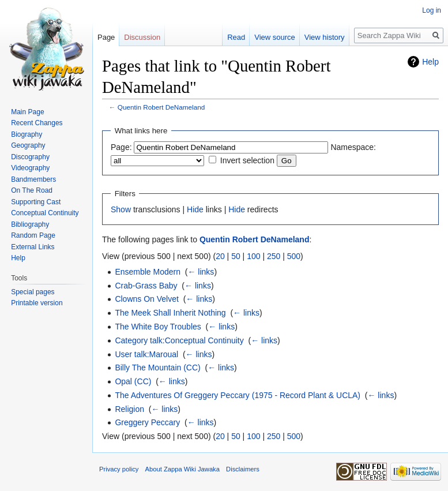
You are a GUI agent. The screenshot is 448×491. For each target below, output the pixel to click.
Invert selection (247, 160)
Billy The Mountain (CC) (157, 368)
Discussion (142, 37)
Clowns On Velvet (147, 299)
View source (275, 37)
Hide (195, 209)
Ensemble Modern (148, 272)
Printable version (37, 303)
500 (294, 256)
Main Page (27, 112)
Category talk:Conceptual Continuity (179, 340)
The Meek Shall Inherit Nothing (170, 313)
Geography (28, 145)
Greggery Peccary (147, 422)
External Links (33, 247)
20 (220, 256)
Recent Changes (37, 123)
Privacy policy (119, 469)
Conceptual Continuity (45, 213)
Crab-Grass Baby (146, 286)
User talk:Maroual (146, 354)
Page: (121, 147)
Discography (30, 157)
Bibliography (30, 224)
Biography (27, 134)
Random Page (33, 235)
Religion (129, 409)
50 (236, 256)
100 (253, 256)
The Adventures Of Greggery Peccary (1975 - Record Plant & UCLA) (238, 395)
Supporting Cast (36, 202)
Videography (30, 168)
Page (106, 37)
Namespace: (353, 147)
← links (201, 272)
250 (274, 256)
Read (236, 37)
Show (121, 209)
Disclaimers (243, 469)
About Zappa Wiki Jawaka (182, 469)
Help (430, 62)
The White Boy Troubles (158, 327)
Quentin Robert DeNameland (161, 107)
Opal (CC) (133, 381)
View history (325, 37)
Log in (432, 10)
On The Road (32, 190)
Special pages (33, 292)
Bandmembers (33, 179)
